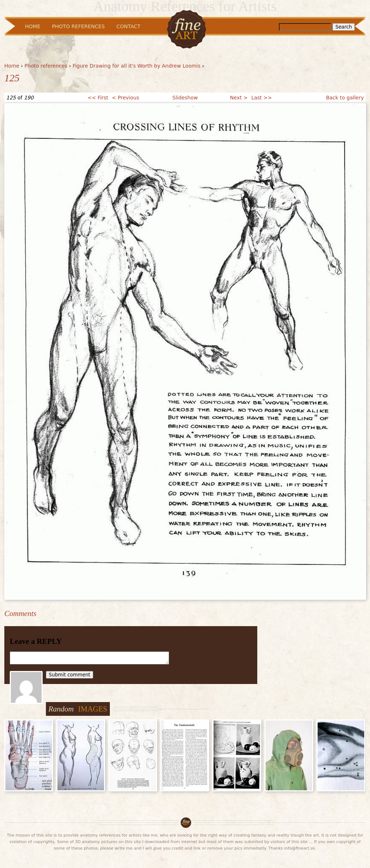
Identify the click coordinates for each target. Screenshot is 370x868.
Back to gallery (345, 98)
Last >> (261, 98)
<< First (98, 98)
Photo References (78, 26)
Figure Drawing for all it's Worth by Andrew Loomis (137, 66)
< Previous (126, 98)
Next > (239, 98)
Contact (128, 26)
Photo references (46, 66)
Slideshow (185, 98)
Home (12, 66)
